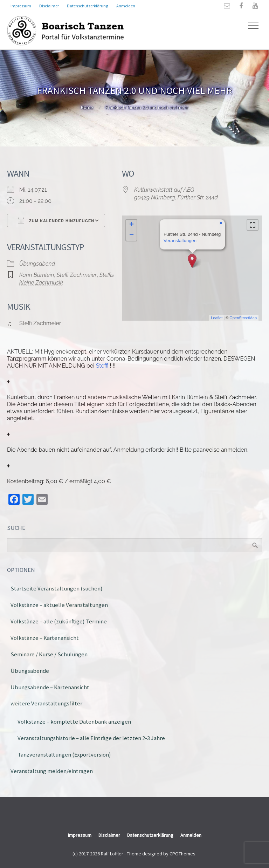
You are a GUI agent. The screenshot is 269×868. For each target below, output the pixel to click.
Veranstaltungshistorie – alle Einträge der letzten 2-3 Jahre (91, 738)
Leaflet (217, 318)
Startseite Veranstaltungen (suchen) (57, 588)
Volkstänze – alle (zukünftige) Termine (59, 621)
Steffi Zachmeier (77, 275)
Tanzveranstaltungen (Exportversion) (64, 754)
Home (87, 107)
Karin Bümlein (37, 275)
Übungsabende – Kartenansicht (50, 687)
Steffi (102, 366)
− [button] (132, 235)
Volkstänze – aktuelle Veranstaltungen (59, 605)
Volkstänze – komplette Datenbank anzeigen (74, 722)
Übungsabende (30, 671)
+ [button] (132, 225)
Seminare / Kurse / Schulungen (49, 654)
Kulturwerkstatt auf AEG (164, 190)
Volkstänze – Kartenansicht (45, 638)
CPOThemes (182, 854)
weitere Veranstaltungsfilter (46, 703)
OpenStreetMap (243, 318)
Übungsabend (37, 264)
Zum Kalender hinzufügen (56, 220)
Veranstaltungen (180, 241)
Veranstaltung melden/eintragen (52, 771)
